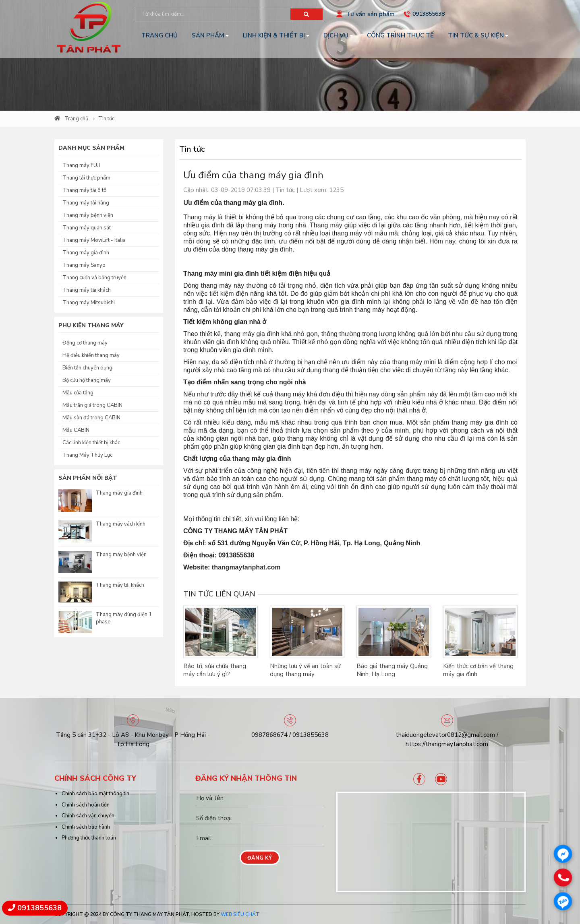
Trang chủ (159, 35)
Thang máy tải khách (87, 290)
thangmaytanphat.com (246, 567)
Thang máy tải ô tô (85, 190)
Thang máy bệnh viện (88, 215)
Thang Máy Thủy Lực (87, 455)
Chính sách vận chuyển (88, 816)
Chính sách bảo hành (86, 827)
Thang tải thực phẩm (86, 178)
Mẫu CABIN (76, 430)
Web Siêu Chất (240, 914)
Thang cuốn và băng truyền (94, 278)
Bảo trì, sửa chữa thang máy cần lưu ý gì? (215, 670)
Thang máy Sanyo (84, 265)
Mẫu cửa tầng (78, 393)
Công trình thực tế (400, 35)
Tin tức (106, 119)
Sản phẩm (208, 35)
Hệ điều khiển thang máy (91, 355)
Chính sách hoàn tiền (86, 805)
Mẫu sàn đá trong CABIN (91, 418)
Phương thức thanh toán (89, 838)
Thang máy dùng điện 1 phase (124, 618)
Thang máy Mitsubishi (89, 303)
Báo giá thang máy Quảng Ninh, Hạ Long (392, 670)
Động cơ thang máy (85, 343)
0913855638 (429, 14)
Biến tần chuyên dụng (87, 368)
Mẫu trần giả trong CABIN (92, 405)
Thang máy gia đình (86, 253)
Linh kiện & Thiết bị (274, 35)
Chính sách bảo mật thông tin (95, 794)
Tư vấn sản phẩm (370, 14)
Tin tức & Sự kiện (476, 35)
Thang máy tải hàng (86, 203)
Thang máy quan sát (87, 228)
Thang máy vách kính (121, 524)
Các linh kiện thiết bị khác (91, 443)
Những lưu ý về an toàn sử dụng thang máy (305, 670)
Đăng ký (260, 858)
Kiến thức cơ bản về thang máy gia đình (478, 670)
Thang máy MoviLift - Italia (94, 240)
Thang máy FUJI (81, 165)
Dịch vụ (336, 35)
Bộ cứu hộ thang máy (87, 380)
